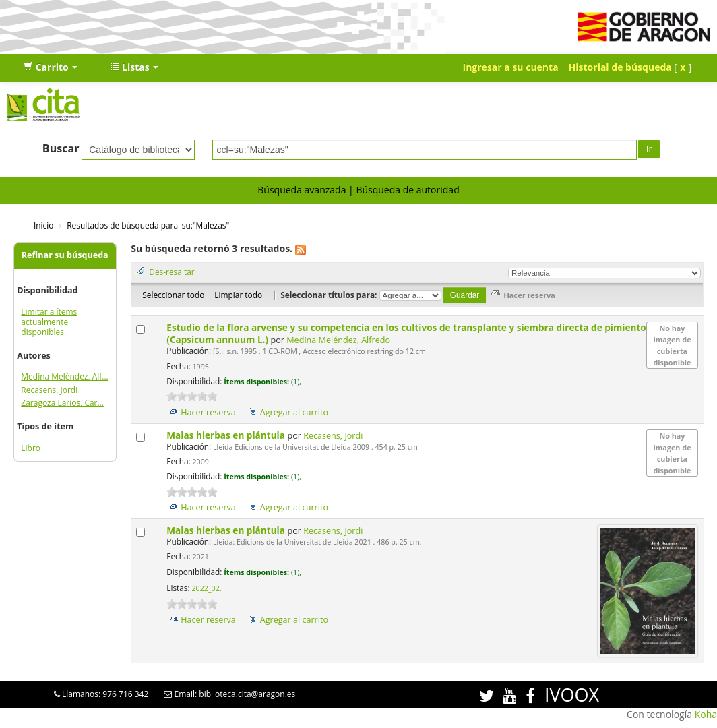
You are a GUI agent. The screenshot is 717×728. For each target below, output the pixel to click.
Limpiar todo (238, 295)
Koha (706, 714)
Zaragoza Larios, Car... (62, 403)
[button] (51, 67)
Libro (31, 448)
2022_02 (205, 588)
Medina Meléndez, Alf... (64, 376)
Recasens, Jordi (49, 390)
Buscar (61, 148)
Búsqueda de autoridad (407, 190)
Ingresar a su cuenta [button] (511, 67)
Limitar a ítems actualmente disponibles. (49, 322)
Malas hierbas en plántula (227, 435)
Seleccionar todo (173, 295)
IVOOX (572, 695)
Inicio (43, 225)
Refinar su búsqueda (65, 255)
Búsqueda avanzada (302, 190)
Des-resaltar (172, 272)
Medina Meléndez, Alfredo (338, 340)
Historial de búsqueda (620, 67)
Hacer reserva (208, 412)
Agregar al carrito (294, 412)
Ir (649, 149)
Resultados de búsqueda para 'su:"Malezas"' (149, 225)
